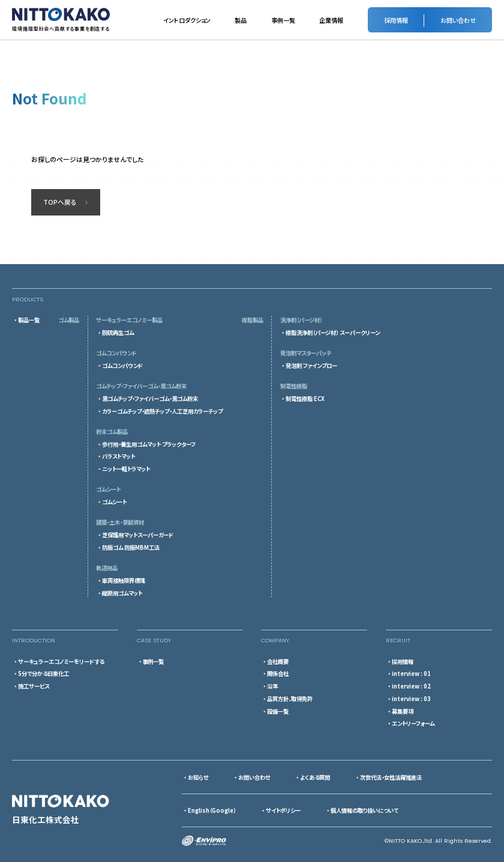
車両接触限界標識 (124, 580)
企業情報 (331, 20)
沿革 (272, 686)
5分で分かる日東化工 (43, 674)
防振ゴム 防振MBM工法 (131, 547)
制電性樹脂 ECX (305, 399)
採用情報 (403, 662)
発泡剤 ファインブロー (311, 366)
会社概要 (278, 662)
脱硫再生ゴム (118, 333)
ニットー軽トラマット (126, 469)
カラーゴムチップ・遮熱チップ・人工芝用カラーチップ (162, 411)
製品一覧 (29, 320)
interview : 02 (411, 686)
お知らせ (198, 777)
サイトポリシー (283, 810)
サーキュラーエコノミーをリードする (61, 662)
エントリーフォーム (413, 723)
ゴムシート (114, 502)
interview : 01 (411, 674)
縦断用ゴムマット (122, 593)
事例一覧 (283, 20)
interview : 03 (411, 699)
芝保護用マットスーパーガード (138, 535)
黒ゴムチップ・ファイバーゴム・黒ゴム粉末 (150, 399)
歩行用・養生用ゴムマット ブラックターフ (149, 444)
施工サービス (34, 686)
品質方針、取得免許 (290, 699)
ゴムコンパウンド (122, 366)
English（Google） (212, 810)
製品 (241, 20)
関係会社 (278, 674)
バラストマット (118, 456)
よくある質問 (315, 777)
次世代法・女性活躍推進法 (391, 777)
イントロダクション (187, 20)
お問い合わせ (254, 777)
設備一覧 (278, 711)
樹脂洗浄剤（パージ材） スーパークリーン (333, 333)
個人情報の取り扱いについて (364, 810)
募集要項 (403, 711)
